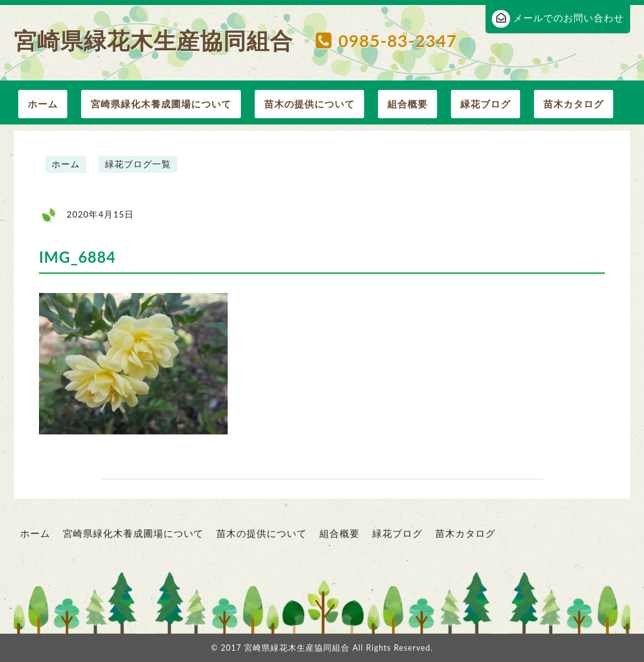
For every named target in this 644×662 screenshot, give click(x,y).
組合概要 (408, 104)
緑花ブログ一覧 (138, 164)
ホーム (43, 104)
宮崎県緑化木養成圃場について (161, 104)
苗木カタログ (574, 104)
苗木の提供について (309, 104)
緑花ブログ (486, 104)
